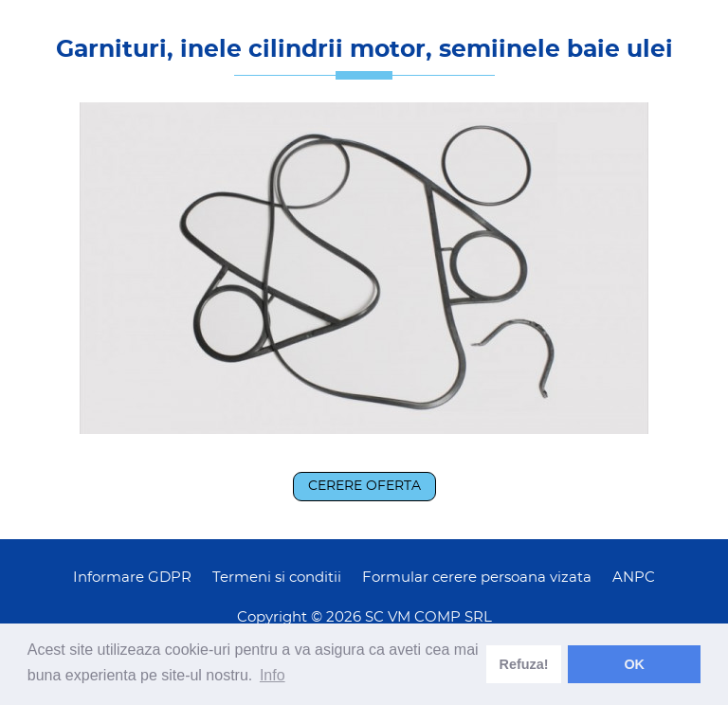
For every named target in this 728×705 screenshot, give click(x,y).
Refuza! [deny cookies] (524, 664)
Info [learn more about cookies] (273, 675)
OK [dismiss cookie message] (634, 664)
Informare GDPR (132, 578)
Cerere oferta (364, 486)
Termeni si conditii (277, 578)
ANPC (634, 578)
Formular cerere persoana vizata (477, 578)
